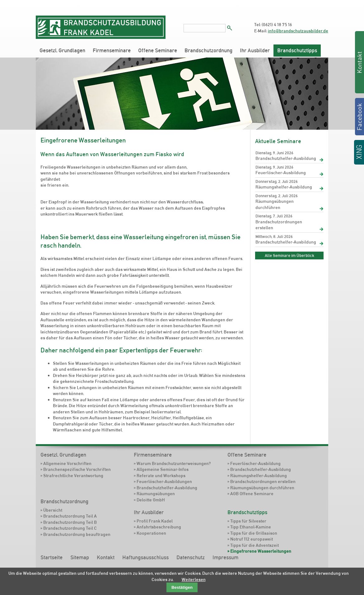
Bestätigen (182, 587)
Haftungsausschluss (145, 557)
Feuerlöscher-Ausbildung (281, 173)
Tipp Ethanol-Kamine (251, 527)
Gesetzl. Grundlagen (62, 50)
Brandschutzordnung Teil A (70, 516)
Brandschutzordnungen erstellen (279, 225)
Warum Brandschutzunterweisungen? (174, 463)
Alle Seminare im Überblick (289, 255)
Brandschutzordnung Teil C (70, 528)
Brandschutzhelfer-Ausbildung (286, 158)
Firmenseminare (112, 50)
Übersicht (53, 510)
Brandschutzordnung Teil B (70, 522)
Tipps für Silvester (248, 521)
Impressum (225, 557)
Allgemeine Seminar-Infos (163, 469)
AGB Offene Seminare (252, 494)
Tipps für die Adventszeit (254, 545)
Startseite (51, 557)
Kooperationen (151, 533)
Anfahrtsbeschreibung (159, 527)
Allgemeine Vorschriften (67, 463)
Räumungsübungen (156, 494)
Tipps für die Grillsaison (254, 533)
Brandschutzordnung (208, 50)
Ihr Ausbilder (255, 50)
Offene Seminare (158, 50)
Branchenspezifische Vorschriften (77, 469)
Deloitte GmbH (151, 500)
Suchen (230, 28)
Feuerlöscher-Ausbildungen (164, 481)
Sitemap (80, 557)
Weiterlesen (194, 579)
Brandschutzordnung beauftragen (77, 534)
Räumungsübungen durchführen (275, 204)
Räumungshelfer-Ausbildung (284, 187)
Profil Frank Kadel (155, 521)
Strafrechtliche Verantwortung (73, 476)
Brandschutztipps (297, 50)
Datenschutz (191, 557)
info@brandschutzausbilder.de (298, 31)
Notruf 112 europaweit (252, 539)
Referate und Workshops (161, 476)
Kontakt (106, 557)
